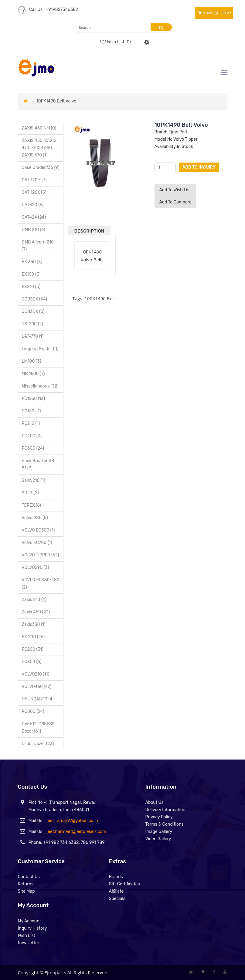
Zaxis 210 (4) (34, 600)
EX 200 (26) (33, 637)
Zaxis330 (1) (34, 624)
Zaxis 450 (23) (36, 612)
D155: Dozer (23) (38, 744)
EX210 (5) (31, 287)
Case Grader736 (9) (41, 168)
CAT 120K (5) (34, 192)
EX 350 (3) (32, 262)
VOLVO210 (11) (36, 674)
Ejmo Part (178, 132)
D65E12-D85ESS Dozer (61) (38, 728)
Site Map (26, 891)
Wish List (27, 936)
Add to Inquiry (199, 167)
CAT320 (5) (33, 205)
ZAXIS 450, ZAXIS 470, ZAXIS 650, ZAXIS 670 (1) (39, 148)
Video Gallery (158, 839)
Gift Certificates (124, 884)
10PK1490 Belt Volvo (56, 101)
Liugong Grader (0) (40, 349)
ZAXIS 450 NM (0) (39, 128)
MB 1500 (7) (33, 374)
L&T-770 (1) (33, 336)
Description (89, 231)
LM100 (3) (32, 361)
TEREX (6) (31, 505)
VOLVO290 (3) (36, 567)
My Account (30, 921)
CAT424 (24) (34, 217)
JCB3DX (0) (33, 312)
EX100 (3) (31, 274)
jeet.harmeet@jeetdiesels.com (76, 832)
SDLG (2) (30, 493)
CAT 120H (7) (34, 180)
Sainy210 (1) (34, 480)
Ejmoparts (55, 972)
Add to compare (175, 202)
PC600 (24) (33, 448)
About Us (155, 802)
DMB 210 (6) (34, 230)
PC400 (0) (32, 436)
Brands (116, 877)
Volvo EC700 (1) (37, 543)
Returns (26, 884)
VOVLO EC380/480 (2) (41, 584)
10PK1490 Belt (100, 298)
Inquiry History (32, 928)
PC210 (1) (31, 423)
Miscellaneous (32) (40, 386)
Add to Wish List (175, 190)
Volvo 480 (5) (35, 518)
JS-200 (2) (32, 324)
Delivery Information (165, 810)
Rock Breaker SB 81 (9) (38, 464)
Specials (117, 899)
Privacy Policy (159, 817)
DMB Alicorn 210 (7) (38, 246)
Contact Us (29, 877)
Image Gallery (159, 832)
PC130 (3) (31, 411)
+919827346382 (62, 10)
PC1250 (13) (34, 399)
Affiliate (116, 891)
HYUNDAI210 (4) (38, 699)
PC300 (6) (32, 662)
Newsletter (29, 943)
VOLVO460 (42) (37, 687)
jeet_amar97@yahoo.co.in (72, 821)
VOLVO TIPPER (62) (41, 555)
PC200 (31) (33, 649)
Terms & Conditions (165, 824)
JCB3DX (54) (34, 299)
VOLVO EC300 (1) (38, 530)
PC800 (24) (33, 712)
